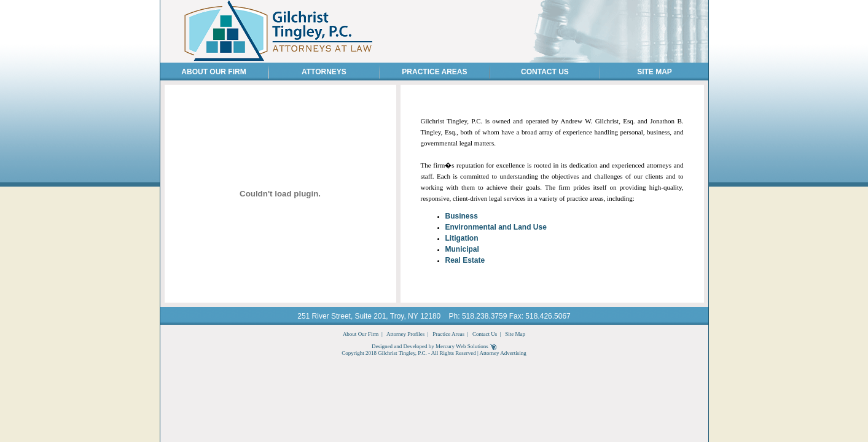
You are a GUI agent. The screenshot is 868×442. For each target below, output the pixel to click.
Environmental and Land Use (496, 227)
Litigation (462, 238)
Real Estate (465, 260)
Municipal (462, 249)
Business (462, 216)
